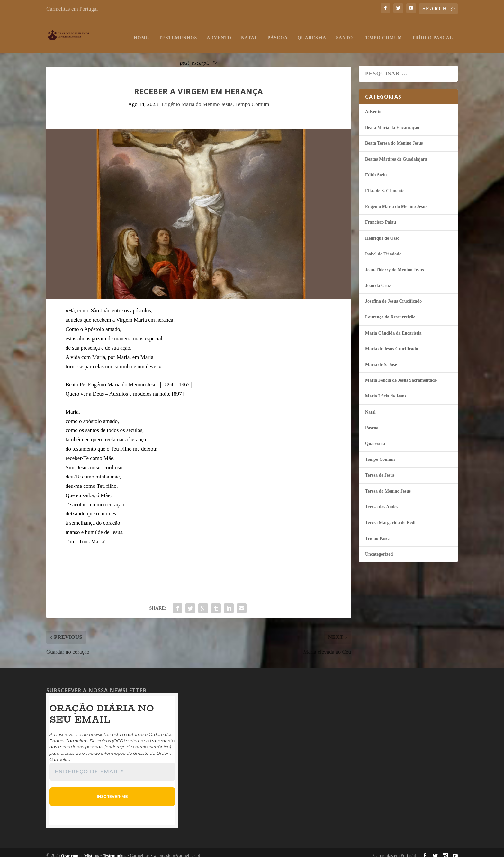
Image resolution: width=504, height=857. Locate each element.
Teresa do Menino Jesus (388, 485)
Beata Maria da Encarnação (392, 121)
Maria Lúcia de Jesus (386, 390)
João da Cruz (378, 279)
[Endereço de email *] (112, 765)
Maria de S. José (381, 358)
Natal (249, 31)
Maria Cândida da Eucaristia (393, 327)
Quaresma (312, 31)
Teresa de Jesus (380, 469)
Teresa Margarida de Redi (390, 516)
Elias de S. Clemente (385, 184)
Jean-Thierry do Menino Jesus (394, 263)
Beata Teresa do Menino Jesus (394, 137)
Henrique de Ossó (382, 232)
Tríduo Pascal (432, 31)
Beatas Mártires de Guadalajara (396, 153)
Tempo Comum (382, 31)
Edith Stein (376, 169)
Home (141, 31)
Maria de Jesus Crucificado (392, 342)
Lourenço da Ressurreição (390, 311)
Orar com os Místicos (80, 849)
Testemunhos (178, 31)
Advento (219, 31)
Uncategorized (379, 548)
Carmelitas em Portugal (72, 9)
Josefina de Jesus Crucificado (393, 295)
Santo (344, 31)
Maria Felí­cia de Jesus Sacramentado (401, 374)
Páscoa (278, 31)
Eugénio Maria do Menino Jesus (197, 98)
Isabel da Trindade (383, 248)
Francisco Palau (381, 216)
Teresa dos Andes (382, 500)
